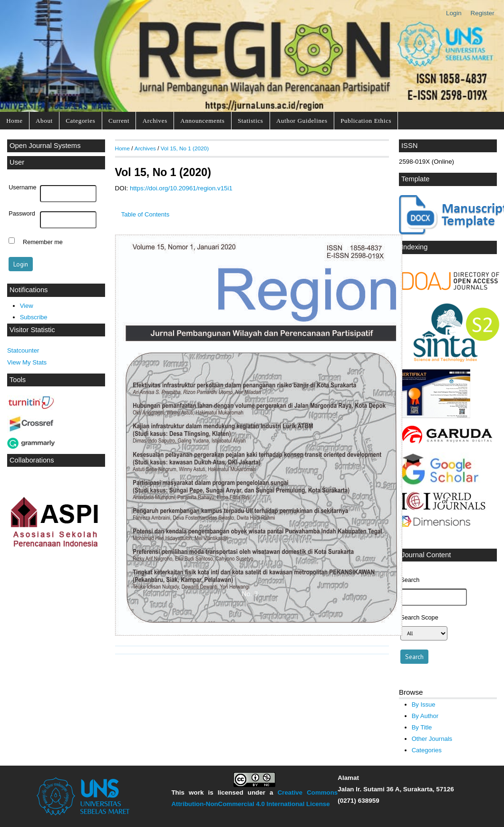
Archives (155, 121)
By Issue (424, 704)
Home (14, 121)
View (27, 306)
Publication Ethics (366, 121)
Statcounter (23, 350)
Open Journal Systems (45, 146)
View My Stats (27, 362)
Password (22, 214)
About (44, 121)
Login (454, 13)
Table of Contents (145, 214)
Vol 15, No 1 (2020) (185, 148)
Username (22, 187)
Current (119, 121)
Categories (80, 121)
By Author (425, 716)
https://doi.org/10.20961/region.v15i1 (181, 188)
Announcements (202, 121)
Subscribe (34, 317)
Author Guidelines (302, 121)
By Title (422, 727)
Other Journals (432, 739)
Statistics (251, 121)
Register (483, 13)
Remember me (43, 242)
